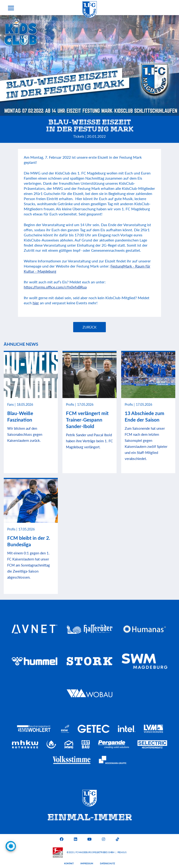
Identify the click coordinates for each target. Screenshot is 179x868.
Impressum (87, 863)
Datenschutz (107, 863)
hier (36, 303)
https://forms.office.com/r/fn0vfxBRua (55, 287)
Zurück (89, 327)
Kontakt (69, 863)
